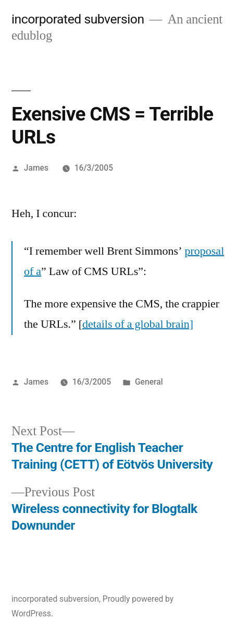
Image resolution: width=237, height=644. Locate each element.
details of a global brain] (138, 324)
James (36, 168)
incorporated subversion (78, 19)
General (149, 382)
